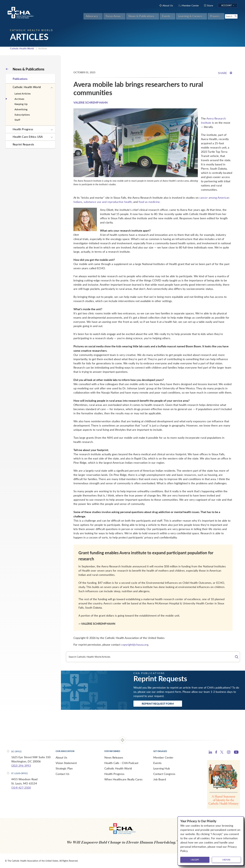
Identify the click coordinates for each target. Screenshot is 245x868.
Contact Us (62, 774)
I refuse (226, 860)
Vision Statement (66, 763)
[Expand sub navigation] (52, 88)
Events (157, 763)
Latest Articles (23, 93)
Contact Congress (164, 774)
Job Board (160, 779)
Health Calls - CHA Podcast (121, 763)
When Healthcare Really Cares (123, 779)
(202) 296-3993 (21, 766)
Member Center (163, 757)
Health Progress (23, 129)
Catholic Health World (22, 48)
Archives (19, 99)
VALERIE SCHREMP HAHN (91, 102)
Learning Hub (162, 768)
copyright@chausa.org (135, 645)
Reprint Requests (23, 144)
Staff (17, 120)
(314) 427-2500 (21, 788)
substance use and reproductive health (108, 202)
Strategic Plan (64, 768)
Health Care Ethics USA (28, 137)
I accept (195, 860)
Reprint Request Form (158, 704)
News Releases (114, 757)
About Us (61, 757)
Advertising (21, 109)
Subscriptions (22, 115)
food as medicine (149, 202)
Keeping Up (21, 104)
